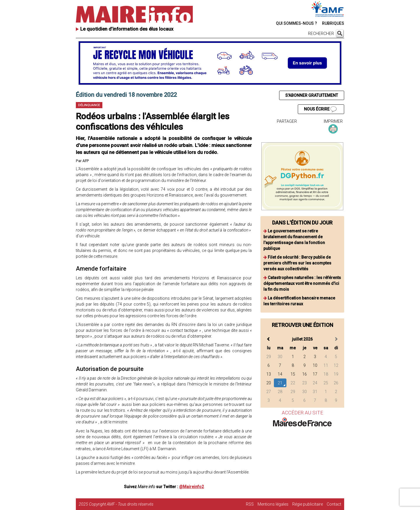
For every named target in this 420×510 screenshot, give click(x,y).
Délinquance (89, 105)
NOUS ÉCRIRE (320, 109)
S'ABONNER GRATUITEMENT (312, 95)
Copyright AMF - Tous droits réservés (121, 504)
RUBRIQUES (333, 23)
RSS (250, 504)
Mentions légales (273, 504)
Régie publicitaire (308, 504)
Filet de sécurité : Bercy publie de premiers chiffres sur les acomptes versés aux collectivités (297, 263)
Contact (334, 504)
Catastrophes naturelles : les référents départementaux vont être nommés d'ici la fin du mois (302, 283)
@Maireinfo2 (191, 487)
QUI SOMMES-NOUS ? (296, 23)
